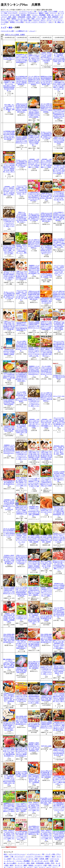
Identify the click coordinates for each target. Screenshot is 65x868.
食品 (47, 13)
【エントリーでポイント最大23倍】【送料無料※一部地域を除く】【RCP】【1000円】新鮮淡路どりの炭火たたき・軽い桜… (59, 423)
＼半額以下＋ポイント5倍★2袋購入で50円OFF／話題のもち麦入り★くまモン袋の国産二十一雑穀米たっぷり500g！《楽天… (59, 86)
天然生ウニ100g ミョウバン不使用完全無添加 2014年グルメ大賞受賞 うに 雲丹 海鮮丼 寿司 (9, 376)
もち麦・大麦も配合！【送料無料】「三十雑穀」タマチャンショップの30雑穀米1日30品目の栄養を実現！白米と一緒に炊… (59, 58)
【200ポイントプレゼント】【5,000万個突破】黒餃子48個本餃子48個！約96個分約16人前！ (34, 644)
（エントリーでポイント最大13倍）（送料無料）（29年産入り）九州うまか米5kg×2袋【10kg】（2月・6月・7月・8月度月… (21, 295)
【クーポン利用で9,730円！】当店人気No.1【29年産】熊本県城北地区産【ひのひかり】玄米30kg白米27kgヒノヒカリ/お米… (46, 371)
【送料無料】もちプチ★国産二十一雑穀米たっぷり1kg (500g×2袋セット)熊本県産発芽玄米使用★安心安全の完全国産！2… (9, 86)
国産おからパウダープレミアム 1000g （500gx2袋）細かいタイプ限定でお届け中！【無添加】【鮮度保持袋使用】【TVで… (59, 511)
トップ (3, 27)
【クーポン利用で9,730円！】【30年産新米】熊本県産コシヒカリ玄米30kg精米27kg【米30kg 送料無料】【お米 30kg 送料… (59, 613)
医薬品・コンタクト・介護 (21, 19)
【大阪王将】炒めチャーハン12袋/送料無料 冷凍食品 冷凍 (46, 275)
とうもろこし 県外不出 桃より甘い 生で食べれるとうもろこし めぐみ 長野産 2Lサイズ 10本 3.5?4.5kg (21, 698)
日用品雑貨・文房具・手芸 (27, 17)
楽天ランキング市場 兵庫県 (15, 35)
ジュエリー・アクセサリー (28, 13)
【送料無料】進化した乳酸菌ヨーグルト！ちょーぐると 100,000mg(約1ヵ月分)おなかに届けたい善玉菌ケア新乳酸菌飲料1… (34, 511)
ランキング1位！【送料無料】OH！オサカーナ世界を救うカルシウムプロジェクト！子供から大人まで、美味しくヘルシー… (9, 223)
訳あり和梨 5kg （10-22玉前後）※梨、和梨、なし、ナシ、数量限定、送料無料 (9, 108)
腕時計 (41, 13)
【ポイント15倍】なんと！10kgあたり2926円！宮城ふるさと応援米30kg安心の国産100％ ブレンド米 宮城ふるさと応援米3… (46, 482)
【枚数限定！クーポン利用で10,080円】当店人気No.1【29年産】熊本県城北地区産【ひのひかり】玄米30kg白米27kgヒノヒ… (34, 371)
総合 (10, 27)
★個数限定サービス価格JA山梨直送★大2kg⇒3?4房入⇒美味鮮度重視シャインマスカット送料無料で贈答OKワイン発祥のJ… (9, 808)
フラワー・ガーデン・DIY (10, 20)
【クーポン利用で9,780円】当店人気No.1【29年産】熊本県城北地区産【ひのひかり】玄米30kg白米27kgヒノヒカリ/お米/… (21, 346)
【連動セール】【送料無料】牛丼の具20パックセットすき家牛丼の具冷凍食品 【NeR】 (59, 140)
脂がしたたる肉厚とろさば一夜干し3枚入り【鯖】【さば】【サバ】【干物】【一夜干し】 (46, 564)
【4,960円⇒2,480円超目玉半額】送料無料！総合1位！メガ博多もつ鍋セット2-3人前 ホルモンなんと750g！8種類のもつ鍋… (59, 477)
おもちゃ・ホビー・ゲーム (42, 20)
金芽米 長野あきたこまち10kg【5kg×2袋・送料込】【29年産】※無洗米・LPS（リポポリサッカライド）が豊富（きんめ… (21, 482)
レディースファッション (9, 11)
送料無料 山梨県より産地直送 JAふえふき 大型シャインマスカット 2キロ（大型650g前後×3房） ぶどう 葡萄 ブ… (22, 250)
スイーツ (53, 13)
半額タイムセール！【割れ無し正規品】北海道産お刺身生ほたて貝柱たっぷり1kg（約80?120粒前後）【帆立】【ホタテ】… (59, 670)
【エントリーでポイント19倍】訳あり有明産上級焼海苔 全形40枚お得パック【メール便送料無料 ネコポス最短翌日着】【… (59, 346)
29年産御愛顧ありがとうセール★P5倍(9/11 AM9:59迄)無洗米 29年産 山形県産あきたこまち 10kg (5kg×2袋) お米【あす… (59, 196)
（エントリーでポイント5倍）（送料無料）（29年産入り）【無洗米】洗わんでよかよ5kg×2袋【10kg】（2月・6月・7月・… (59, 270)
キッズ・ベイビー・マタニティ (36, 22)
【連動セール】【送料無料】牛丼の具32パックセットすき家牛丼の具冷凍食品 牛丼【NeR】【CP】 (59, 752)
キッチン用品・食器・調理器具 (48, 17)
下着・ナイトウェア (17, 857)
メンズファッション (26, 11)
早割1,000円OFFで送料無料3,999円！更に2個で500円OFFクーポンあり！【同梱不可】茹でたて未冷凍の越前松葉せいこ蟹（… (21, 511)
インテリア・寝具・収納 (26, 863)
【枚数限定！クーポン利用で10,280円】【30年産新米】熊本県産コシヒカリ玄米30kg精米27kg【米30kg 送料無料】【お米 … (34, 270)
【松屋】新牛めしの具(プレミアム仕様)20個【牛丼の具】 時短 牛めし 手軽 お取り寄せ (46, 196)
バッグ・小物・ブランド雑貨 (48, 11)
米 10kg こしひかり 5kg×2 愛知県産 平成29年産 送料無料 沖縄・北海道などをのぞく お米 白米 (46, 135)
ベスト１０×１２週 (7, 31)
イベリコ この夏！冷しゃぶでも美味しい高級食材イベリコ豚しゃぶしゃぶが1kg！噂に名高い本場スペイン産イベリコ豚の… (34, 483)
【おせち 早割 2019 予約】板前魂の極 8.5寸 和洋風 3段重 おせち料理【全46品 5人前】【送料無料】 (34, 665)
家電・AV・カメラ (53, 15)
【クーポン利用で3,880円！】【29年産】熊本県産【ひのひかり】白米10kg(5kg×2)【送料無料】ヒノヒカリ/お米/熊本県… (21, 397)
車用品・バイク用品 (17, 22)
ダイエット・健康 (21, 865)
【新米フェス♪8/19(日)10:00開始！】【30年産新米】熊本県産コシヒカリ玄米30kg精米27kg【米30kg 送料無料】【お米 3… (21, 217)
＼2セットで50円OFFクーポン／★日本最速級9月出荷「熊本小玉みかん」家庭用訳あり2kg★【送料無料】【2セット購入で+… (9, 168)
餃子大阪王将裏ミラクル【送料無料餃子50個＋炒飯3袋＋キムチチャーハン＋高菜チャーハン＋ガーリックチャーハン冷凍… (59, 807)
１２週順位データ (21, 31)
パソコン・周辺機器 (39, 15)
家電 (52, 861)
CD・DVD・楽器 (26, 20)
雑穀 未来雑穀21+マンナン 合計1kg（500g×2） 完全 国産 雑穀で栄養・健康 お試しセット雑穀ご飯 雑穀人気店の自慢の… (9, 664)
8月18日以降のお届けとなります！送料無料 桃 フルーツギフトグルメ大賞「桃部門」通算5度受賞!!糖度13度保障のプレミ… (9, 753)
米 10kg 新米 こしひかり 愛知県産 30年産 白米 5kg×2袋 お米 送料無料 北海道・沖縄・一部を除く (46, 801)
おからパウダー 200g (59, 396)
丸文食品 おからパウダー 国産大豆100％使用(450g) (59, 377)
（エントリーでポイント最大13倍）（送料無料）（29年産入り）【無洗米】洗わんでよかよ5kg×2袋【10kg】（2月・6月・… (21, 191)
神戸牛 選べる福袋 (46, 746)
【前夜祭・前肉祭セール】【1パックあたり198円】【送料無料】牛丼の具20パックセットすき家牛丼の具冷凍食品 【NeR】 (46, 58)
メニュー (32, 31)
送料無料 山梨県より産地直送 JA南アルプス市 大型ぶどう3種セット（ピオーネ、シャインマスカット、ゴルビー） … (21, 539)
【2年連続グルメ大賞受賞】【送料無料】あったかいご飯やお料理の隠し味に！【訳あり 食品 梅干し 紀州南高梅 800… (9, 698)
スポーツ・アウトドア (54, 19)
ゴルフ (51, 22)
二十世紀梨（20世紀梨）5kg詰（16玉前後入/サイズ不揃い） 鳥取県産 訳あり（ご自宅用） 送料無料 (34, 539)
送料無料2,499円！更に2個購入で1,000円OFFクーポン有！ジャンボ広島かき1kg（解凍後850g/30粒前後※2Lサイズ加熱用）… (34, 140)
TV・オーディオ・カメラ (40, 861)
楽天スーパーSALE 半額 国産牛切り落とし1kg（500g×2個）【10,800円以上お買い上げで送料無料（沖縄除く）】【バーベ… (59, 565)
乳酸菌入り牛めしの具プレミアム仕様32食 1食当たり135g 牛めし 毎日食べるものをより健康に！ (34, 58)
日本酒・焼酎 (25, 15)
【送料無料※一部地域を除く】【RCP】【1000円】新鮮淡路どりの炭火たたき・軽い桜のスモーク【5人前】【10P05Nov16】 (9, 505)
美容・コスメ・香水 (38, 19)
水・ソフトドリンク (20, 859)
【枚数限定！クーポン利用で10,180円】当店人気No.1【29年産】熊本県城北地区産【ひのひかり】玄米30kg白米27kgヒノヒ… (9, 450)
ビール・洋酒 (15, 15)
